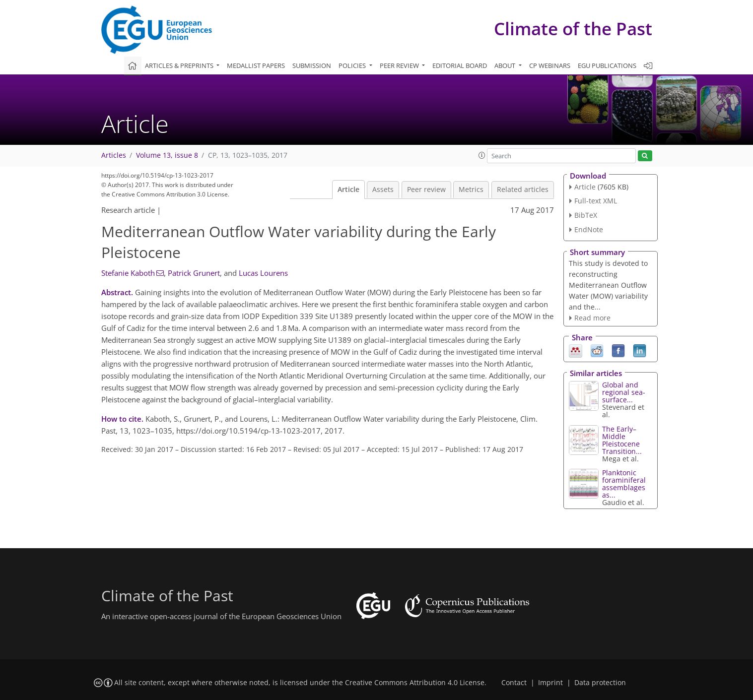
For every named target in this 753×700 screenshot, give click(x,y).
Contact (514, 683)
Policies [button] (353, 65)
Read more (592, 318)
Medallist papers (256, 65)
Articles (114, 155)
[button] (482, 155)
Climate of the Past (573, 29)
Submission (312, 65)
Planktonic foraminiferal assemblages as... (624, 484)
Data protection (600, 683)
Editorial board (460, 65)
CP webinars (550, 65)
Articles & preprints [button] (180, 65)
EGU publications (607, 65)
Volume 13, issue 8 (167, 155)
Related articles (523, 190)
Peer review (426, 190)
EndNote (589, 229)
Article (348, 190)
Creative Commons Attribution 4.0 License (415, 683)
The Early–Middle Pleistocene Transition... (622, 440)
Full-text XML (596, 201)
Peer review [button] (400, 65)
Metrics (471, 190)
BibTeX (586, 215)
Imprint (550, 683)
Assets (383, 190)
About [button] (506, 65)
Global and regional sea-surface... (624, 392)
